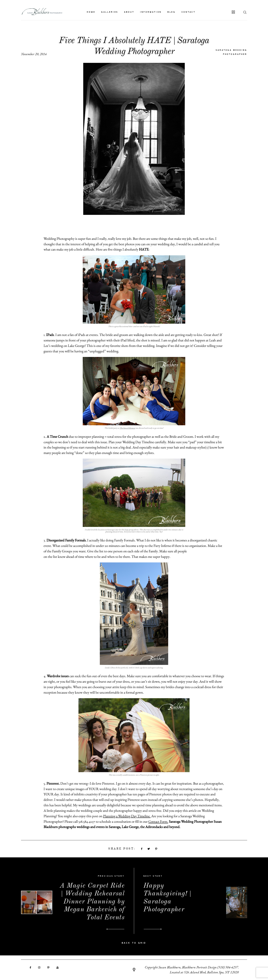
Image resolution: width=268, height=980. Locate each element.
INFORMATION (151, 12)
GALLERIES (110, 12)
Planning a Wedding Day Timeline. (127, 816)
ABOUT (129, 12)
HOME (91, 12)
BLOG (172, 12)
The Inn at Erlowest (127, 428)
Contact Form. (158, 821)
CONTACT (189, 12)
